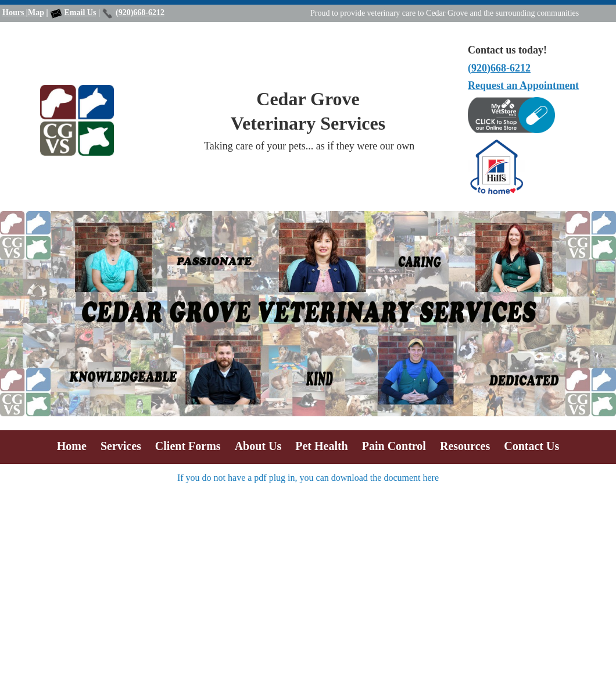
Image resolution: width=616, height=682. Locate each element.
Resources (465, 446)
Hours (14, 13)
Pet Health (322, 446)
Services (121, 446)
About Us (258, 446)
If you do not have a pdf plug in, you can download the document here (308, 478)
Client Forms (188, 446)
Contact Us (531, 446)
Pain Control (394, 446)
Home (72, 446)
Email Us (80, 13)
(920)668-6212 (140, 13)
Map (36, 13)
